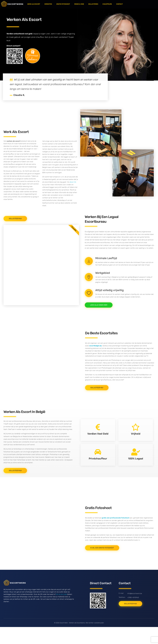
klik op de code (61, 615)
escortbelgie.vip (95, 363)
